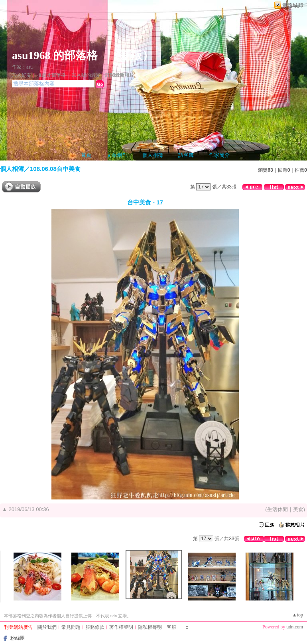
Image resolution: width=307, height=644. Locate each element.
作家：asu (22, 67)
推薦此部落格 (51, 75)
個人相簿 (153, 155)
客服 (171, 627)
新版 (131, 55)
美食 (298, 509)
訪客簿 (186, 155)
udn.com (295, 627)
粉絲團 (18, 638)
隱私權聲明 (150, 627)
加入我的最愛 (86, 75)
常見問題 (71, 627)
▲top (298, 615)
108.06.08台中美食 (55, 169)
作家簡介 (219, 155)
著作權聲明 (121, 627)
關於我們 (47, 627)
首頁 (86, 155)
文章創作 (117, 155)
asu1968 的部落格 (55, 55)
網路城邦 (293, 5)
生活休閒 (277, 509)
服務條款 (95, 627)
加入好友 (22, 75)
